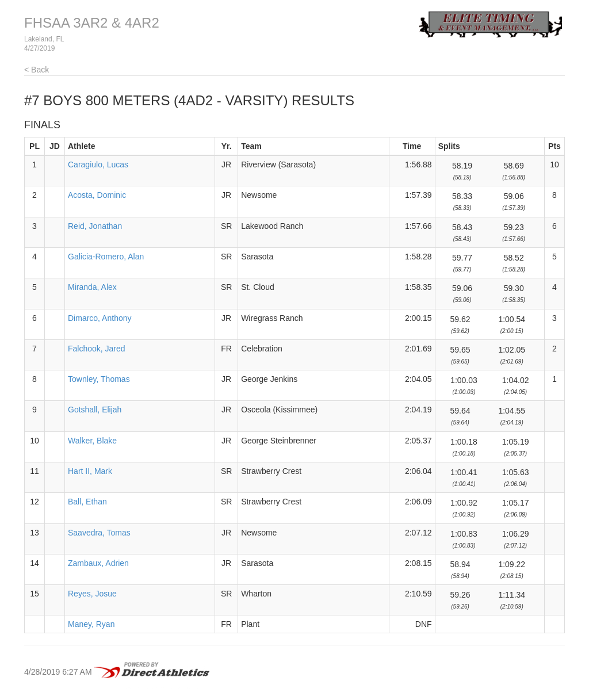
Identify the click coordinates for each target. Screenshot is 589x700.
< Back (37, 70)
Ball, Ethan (87, 502)
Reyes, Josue (92, 594)
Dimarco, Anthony (100, 318)
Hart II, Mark (90, 471)
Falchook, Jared (97, 349)
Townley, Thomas (99, 379)
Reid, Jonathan (95, 226)
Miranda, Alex (92, 287)
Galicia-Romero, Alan (106, 257)
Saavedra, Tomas (99, 533)
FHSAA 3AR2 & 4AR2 (92, 23)
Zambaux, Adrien (98, 563)
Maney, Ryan (91, 624)
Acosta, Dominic (97, 195)
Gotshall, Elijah (95, 410)
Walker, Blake (92, 441)
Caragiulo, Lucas (98, 165)
